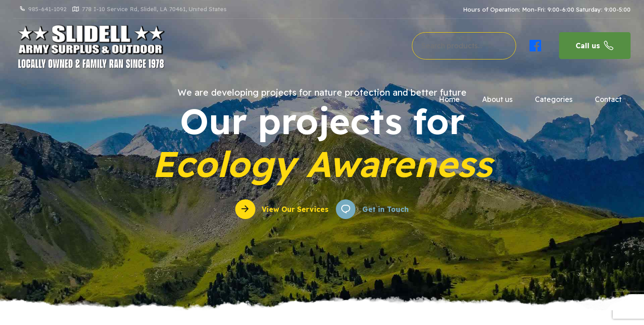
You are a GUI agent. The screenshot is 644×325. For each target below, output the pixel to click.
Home (449, 99)
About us (497, 99)
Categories (554, 99)
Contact (608, 99)
